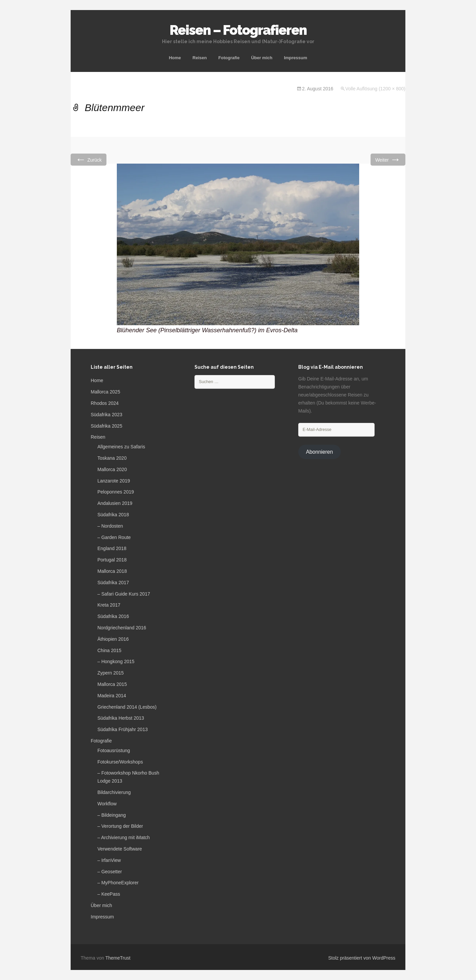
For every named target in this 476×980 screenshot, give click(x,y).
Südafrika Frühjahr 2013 (123, 729)
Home (175, 58)
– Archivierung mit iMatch (124, 837)
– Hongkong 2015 (116, 661)
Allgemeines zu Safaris (121, 447)
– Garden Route (114, 537)
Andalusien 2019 (115, 503)
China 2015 (109, 650)
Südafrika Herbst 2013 (121, 718)
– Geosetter (110, 872)
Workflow (107, 804)
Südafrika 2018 (113, 515)
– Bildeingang (112, 815)
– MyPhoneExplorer (118, 883)
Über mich (262, 58)
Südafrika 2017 (113, 583)
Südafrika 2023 (106, 415)
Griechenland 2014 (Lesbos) (127, 707)
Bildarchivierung (114, 792)
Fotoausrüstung (114, 750)
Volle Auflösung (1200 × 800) (375, 89)
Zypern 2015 (111, 673)
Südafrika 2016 (113, 616)
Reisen (200, 58)
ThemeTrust (118, 958)
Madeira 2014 (112, 696)
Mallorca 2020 (112, 469)
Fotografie (229, 58)
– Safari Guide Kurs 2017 (124, 594)
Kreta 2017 (109, 605)
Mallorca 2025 (105, 392)
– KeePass (109, 894)
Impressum (295, 58)
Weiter (388, 159)
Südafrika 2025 (106, 426)
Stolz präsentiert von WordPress (362, 958)
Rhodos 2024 (105, 403)
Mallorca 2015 (112, 684)
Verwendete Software (120, 849)
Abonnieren (320, 452)
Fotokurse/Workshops (120, 762)
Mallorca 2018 (112, 571)
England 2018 (112, 548)
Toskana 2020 (112, 458)
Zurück (89, 159)
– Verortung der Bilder (120, 826)
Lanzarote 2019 (114, 481)
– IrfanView (109, 860)
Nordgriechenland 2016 (122, 628)
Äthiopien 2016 (113, 639)
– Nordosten (110, 526)
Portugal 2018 (112, 560)
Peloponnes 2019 (116, 492)
